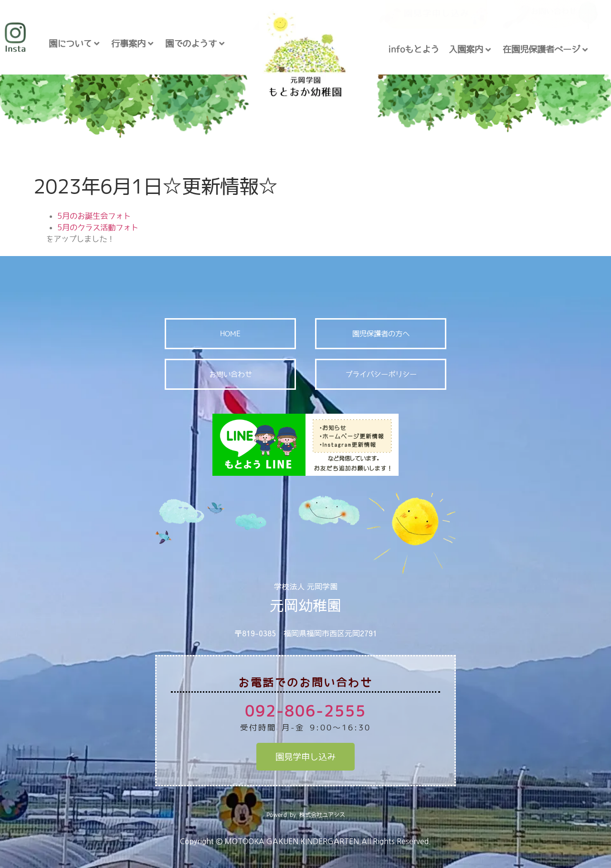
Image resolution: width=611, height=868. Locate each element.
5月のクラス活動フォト (98, 227)
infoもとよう (414, 49)
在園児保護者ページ (545, 49)
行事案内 (132, 44)
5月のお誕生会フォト (94, 216)
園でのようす (195, 44)
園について (74, 44)
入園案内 (470, 49)
